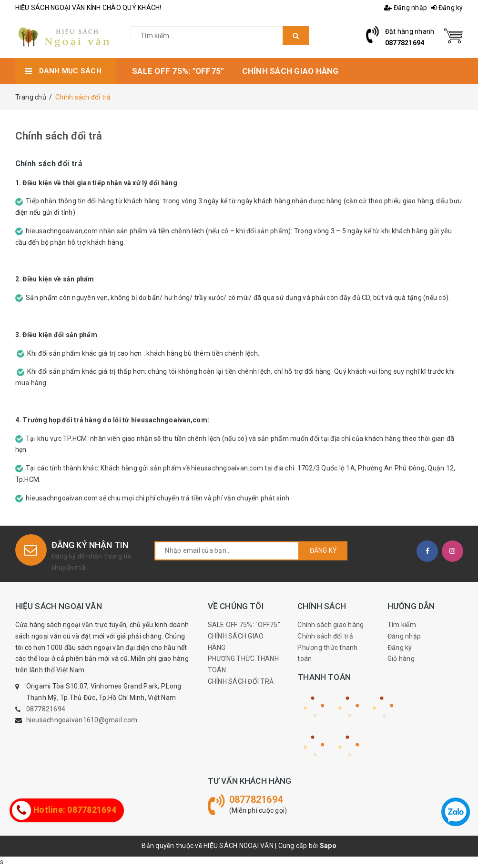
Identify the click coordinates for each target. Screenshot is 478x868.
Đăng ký (447, 8)
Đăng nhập (406, 8)
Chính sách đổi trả (59, 136)
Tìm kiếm (402, 625)
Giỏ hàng (401, 658)
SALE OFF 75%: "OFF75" (244, 625)
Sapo (328, 846)
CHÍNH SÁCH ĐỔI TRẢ (241, 681)
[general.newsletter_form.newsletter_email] (227, 551)
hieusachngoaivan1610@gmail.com (82, 720)
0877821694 (405, 43)
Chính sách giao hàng (331, 625)
